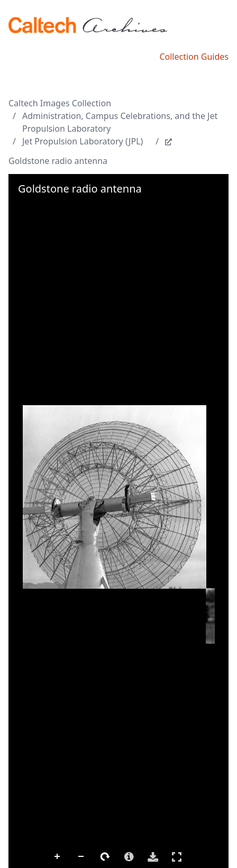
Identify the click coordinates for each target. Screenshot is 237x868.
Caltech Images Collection (60, 103)
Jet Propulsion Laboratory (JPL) (83, 141)
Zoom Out (81, 857)
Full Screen (177, 857)
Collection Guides (194, 57)
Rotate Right (105, 857)
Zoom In (58, 857)
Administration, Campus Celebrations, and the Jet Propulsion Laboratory (120, 122)
